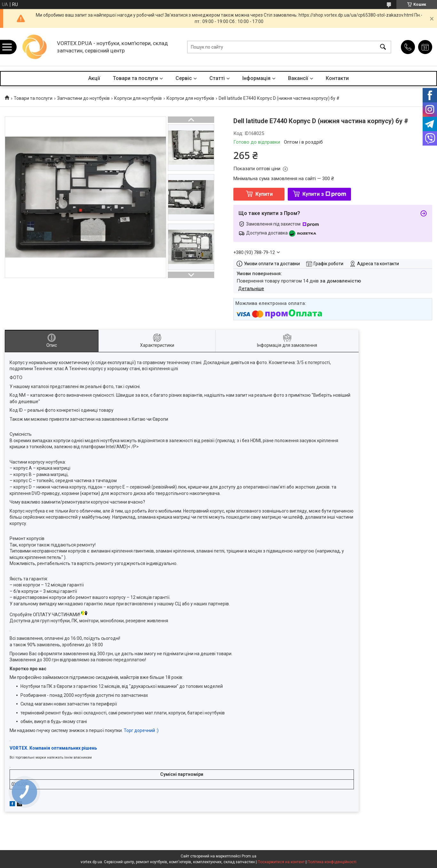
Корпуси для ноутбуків (138, 98)
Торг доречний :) (141, 730)
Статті (217, 78)
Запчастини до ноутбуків (83, 98)
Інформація (256, 78)
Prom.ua (249, 856)
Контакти (337, 78)
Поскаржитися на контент (281, 862)
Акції (94, 78)
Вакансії (298, 78)
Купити (264, 194)
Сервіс (184, 78)
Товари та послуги (135, 78)
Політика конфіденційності (332, 862)
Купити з (324, 194)
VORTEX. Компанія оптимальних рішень (53, 748)
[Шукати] (383, 47)
